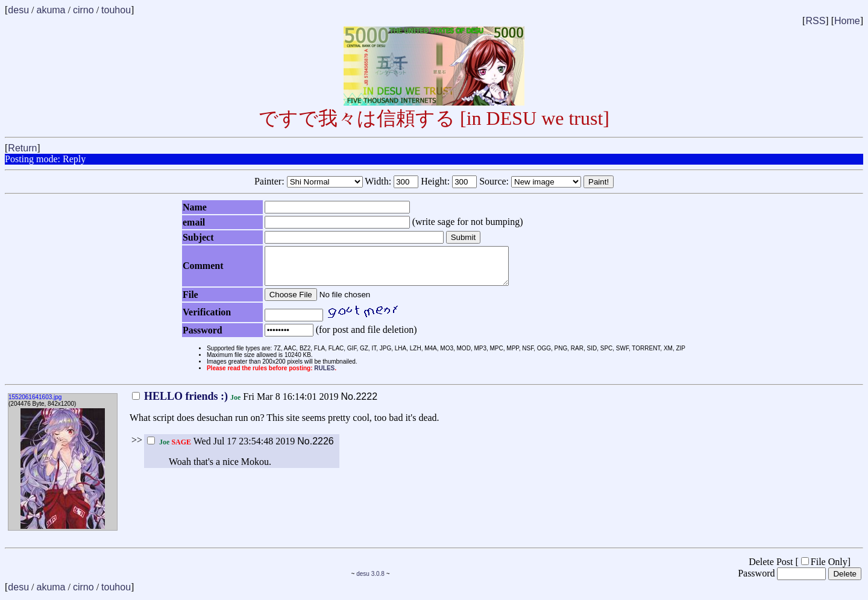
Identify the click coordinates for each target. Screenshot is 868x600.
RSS (815, 21)
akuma (51, 10)
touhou (116, 10)
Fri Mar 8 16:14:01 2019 (235, 404)
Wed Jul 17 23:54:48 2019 (221, 448)
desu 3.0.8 (370, 581)
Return (22, 148)
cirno (83, 10)
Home (847, 21)
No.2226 (316, 448)
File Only (824, 569)
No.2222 (360, 404)
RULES (324, 375)
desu (18, 10)
